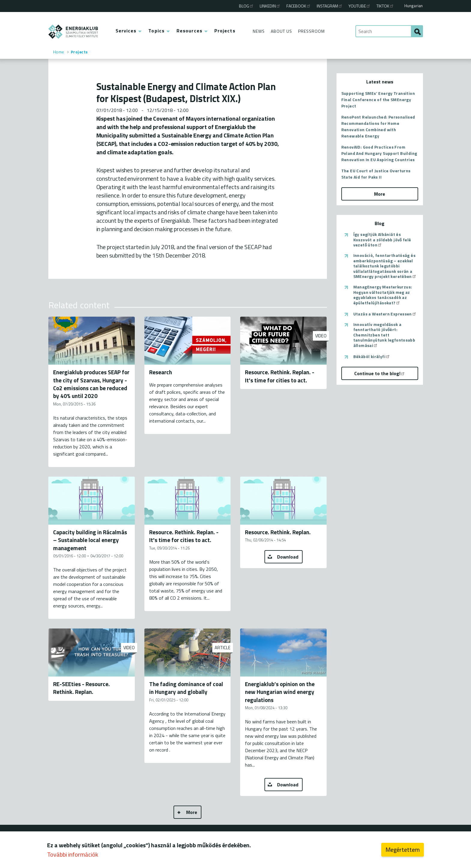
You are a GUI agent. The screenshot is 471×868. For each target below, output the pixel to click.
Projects (225, 31)
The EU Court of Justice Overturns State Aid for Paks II (376, 174)
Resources (189, 31)
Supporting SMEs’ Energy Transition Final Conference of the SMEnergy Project (378, 99)
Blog (246, 6)
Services (126, 31)
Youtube (360, 6)
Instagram (330, 6)
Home (59, 52)
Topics (156, 31)
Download (288, 557)
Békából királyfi (372, 357)
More (192, 812)
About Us (281, 31)
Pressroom (311, 31)
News (259, 31)
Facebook (299, 6)
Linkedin (270, 6)
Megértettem (403, 850)
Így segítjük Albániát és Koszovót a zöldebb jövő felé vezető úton (382, 240)
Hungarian (414, 6)
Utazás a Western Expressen (385, 314)
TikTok (385, 6)
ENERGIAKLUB (73, 32)
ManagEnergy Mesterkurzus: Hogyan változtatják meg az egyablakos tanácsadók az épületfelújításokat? (383, 295)
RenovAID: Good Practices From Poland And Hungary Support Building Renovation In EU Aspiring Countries (379, 153)
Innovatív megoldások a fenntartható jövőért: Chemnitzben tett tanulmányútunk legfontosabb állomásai (384, 335)
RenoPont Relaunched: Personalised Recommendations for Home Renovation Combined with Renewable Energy (378, 126)
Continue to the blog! (380, 373)
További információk (73, 854)
